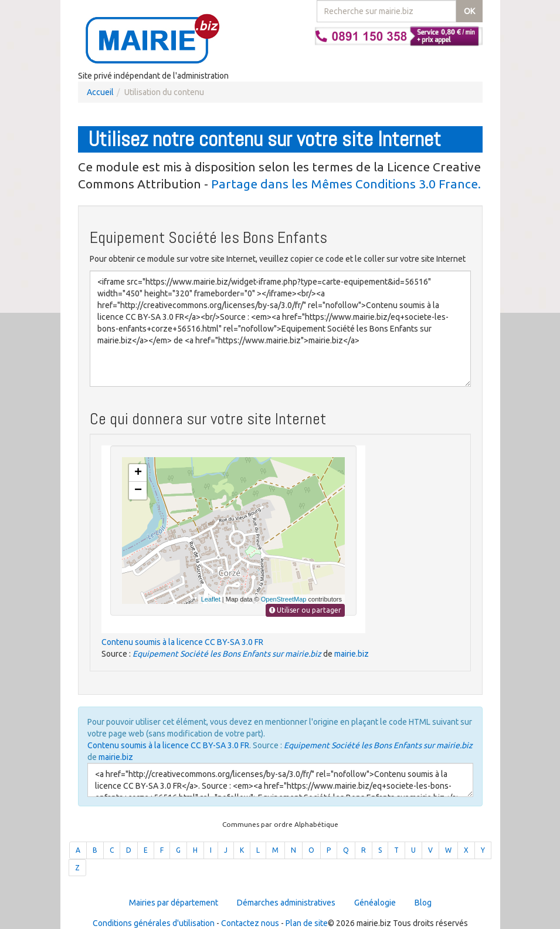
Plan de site (307, 923)
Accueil (100, 92)
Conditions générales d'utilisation (154, 923)
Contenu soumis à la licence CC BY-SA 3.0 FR (182, 642)
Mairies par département (174, 903)
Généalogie (375, 903)
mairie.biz (352, 654)
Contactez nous (250, 923)
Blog (423, 903)
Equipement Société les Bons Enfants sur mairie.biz (227, 654)
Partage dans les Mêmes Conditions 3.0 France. (346, 184)
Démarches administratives (286, 903)
